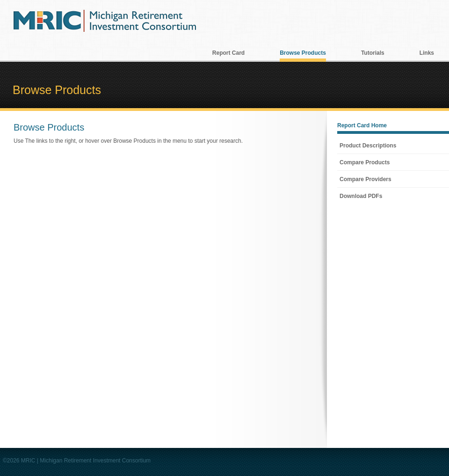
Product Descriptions (368, 146)
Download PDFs (361, 196)
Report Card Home (362, 125)
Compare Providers (366, 179)
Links (427, 53)
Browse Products (303, 53)
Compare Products (365, 162)
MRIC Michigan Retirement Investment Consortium (105, 21)
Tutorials (373, 53)
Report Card (228, 53)
